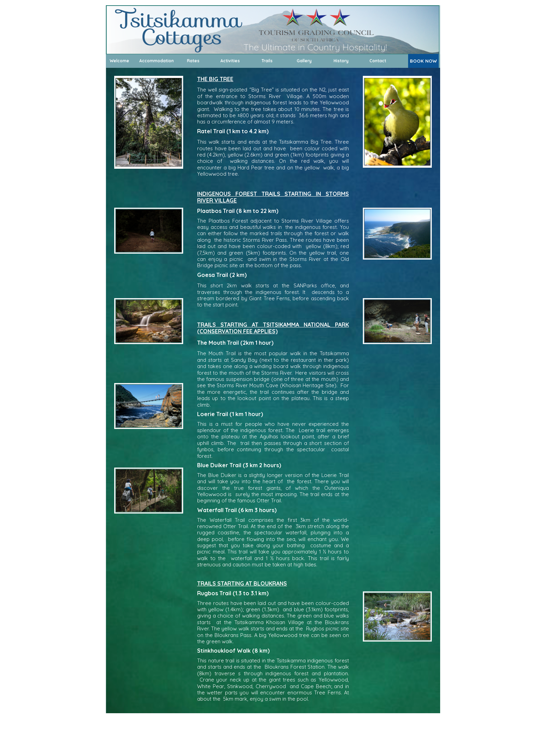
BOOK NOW (423, 61)
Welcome (119, 61)
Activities (230, 61)
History (341, 61)
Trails (267, 61)
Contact (378, 61)
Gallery (304, 61)
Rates (193, 61)
